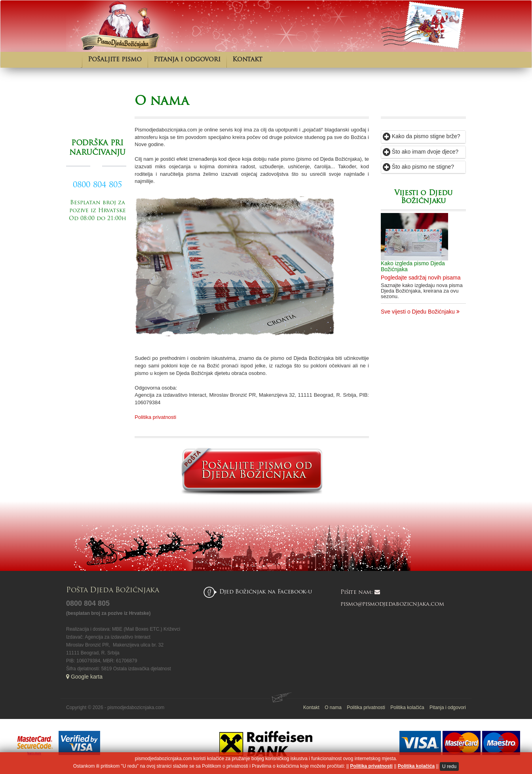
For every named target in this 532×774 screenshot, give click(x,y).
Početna (74, 60)
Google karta (84, 677)
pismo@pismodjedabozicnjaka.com (392, 604)
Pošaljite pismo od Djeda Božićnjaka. (97, 242)
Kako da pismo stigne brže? (422, 136)
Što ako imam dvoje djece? (421, 152)
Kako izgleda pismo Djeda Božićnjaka (413, 266)
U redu (449, 766)
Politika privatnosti (155, 417)
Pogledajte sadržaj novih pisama (421, 278)
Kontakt (247, 60)
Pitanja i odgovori (187, 60)
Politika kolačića (416, 766)
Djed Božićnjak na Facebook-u (266, 592)
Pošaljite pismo (115, 60)
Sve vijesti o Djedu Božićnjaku (420, 312)
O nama (161, 102)
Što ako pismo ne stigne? (418, 167)
